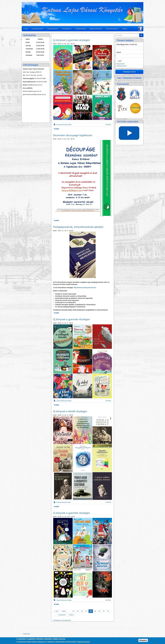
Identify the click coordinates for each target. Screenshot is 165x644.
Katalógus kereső (129, 72)
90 (100, 611)
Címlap (26, 29)
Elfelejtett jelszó (122, 66)
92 (109, 611)
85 (78, 611)
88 (91, 612)
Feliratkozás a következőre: (62, 620)
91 (104, 611)
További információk (83, 642)
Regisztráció (121, 64)
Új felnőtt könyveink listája (63, 502)
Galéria (125, 29)
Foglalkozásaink (81, 29)
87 (87, 611)
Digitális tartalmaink (96, 29)
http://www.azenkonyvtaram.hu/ (85, 288)
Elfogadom (143, 640)
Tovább (56, 129)
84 (74, 611)
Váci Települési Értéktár (129, 78)
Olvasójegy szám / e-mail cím (127, 44)
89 (96, 611)
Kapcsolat (27, 634)
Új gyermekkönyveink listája (64, 125)
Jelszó (119, 52)
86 (83, 611)
